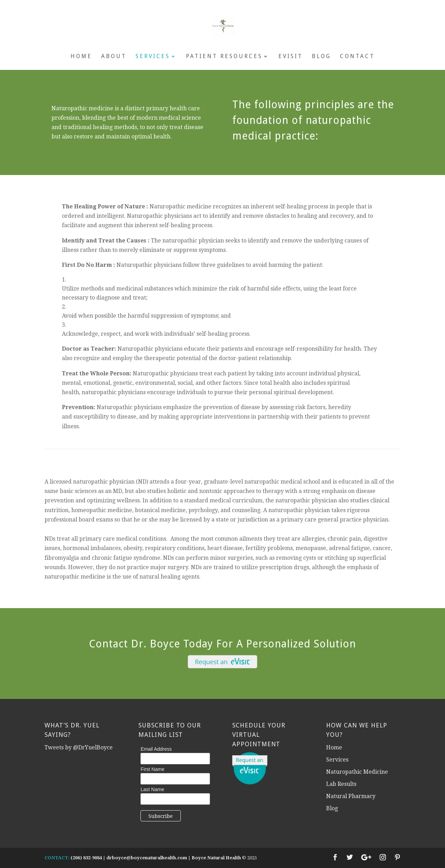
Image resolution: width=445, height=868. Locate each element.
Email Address (156, 749)
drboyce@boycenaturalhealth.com (147, 858)
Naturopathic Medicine (357, 772)
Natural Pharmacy (351, 796)
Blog (321, 57)
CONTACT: (57, 858)
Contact (357, 57)
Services (153, 57)
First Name (152, 769)
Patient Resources (224, 57)
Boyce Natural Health (216, 858)
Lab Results (341, 784)
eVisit (291, 57)
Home (81, 57)
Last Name (152, 789)
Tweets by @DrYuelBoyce (79, 747)
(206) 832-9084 (86, 858)
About (114, 57)
